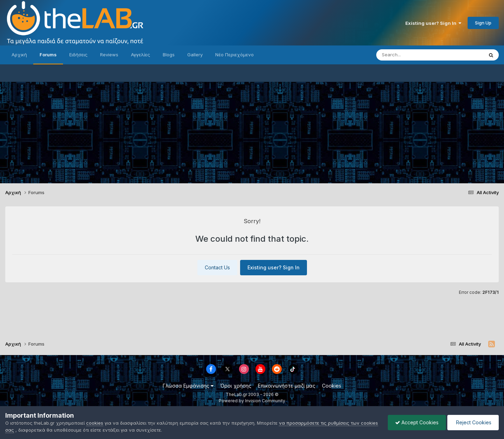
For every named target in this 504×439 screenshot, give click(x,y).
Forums (48, 55)
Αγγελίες (141, 55)
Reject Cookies (473, 422)
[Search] (416, 55)
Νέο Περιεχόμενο (234, 55)
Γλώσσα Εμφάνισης (188, 386)
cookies (95, 423)
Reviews (109, 55)
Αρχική (19, 55)
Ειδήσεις (78, 55)
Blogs (169, 55)
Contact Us (217, 267)
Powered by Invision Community (252, 401)
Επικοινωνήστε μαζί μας (287, 386)
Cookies (332, 386)
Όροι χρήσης (236, 386)
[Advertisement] (252, 131)
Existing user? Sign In (433, 23)
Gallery (195, 55)
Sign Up (483, 23)
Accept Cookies (417, 422)
